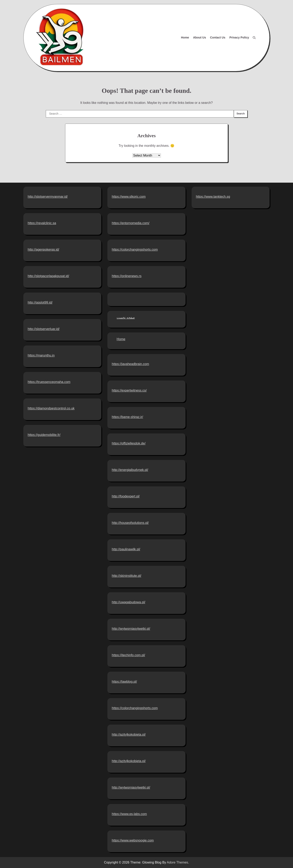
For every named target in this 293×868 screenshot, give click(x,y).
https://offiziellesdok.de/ (129, 443)
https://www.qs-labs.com (129, 814)
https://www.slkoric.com (129, 197)
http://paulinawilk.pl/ (126, 549)
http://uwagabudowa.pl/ (128, 602)
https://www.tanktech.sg (213, 197)
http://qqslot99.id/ (40, 302)
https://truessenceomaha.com (49, 382)
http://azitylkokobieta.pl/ (129, 735)
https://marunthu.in (41, 355)
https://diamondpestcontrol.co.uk (51, 408)
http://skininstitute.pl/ (126, 576)
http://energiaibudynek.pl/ (130, 470)
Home (185, 37)
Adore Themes (178, 862)
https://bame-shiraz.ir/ (127, 417)
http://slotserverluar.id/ (44, 329)
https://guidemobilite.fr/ (44, 435)
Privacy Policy (239, 37)
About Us (200, 37)
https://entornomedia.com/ (131, 223)
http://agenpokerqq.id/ (43, 250)
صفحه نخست (126, 318)
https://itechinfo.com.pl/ (128, 655)
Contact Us (218, 37)
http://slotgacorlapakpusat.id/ (48, 276)
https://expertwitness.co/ (129, 390)
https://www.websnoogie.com (133, 840)
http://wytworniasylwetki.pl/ (131, 629)
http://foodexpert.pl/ (126, 496)
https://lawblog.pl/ (124, 682)
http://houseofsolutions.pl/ (130, 523)
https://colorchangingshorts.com (135, 250)
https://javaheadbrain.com (130, 364)
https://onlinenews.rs (127, 276)
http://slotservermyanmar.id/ (48, 197)
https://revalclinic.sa (42, 223)
